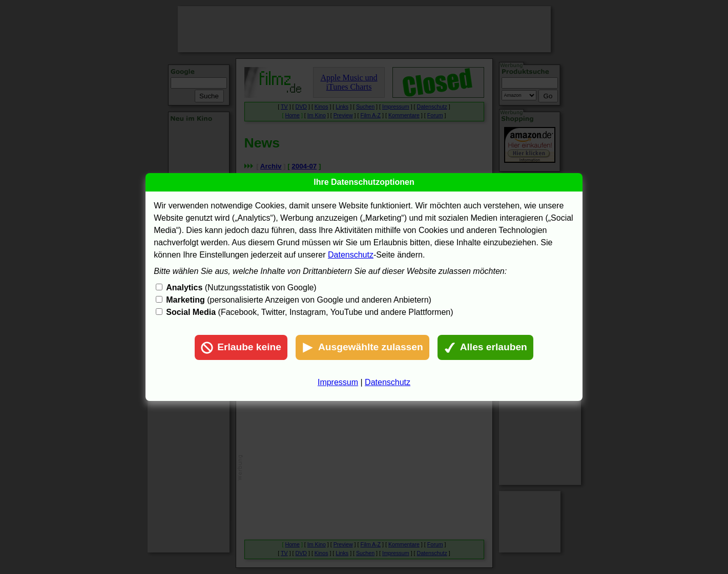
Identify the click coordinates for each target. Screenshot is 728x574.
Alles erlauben (485, 348)
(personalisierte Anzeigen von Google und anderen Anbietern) (299, 300)
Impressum (338, 382)
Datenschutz (351, 255)
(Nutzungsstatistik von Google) (241, 288)
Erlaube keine (241, 348)
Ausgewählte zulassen (362, 348)
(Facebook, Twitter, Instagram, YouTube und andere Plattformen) (309, 312)
